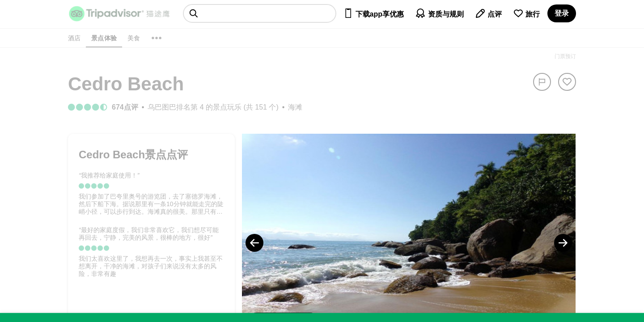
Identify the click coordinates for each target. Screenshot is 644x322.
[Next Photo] (563, 243)
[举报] (542, 82)
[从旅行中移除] (567, 82)
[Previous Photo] (254, 243)
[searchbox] (260, 13)
